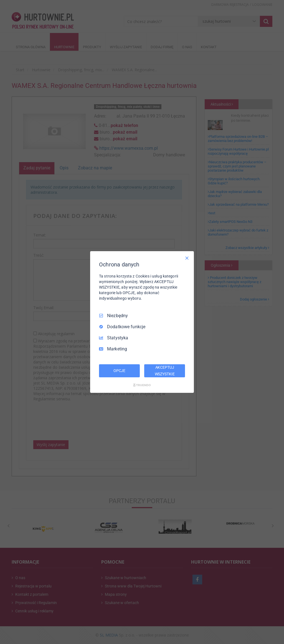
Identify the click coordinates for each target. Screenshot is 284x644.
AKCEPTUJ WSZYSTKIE (165, 371)
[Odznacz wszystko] (187, 258)
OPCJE (119, 371)
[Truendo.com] (142, 385)
